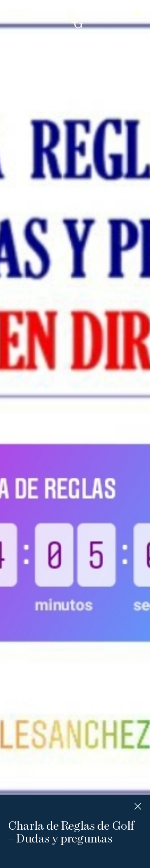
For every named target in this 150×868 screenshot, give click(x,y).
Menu (138, 12)
